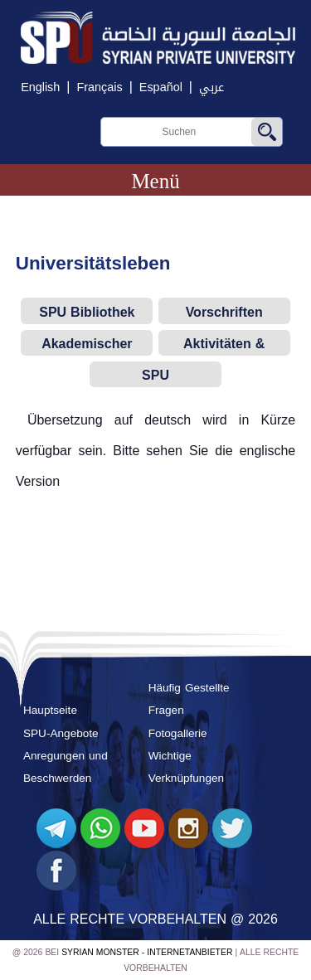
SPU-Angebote (61, 733)
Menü (155, 181)
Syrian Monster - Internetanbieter (147, 952)
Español (161, 87)
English (40, 87)
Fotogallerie (178, 733)
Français (99, 87)
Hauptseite (50, 710)
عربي (211, 87)
